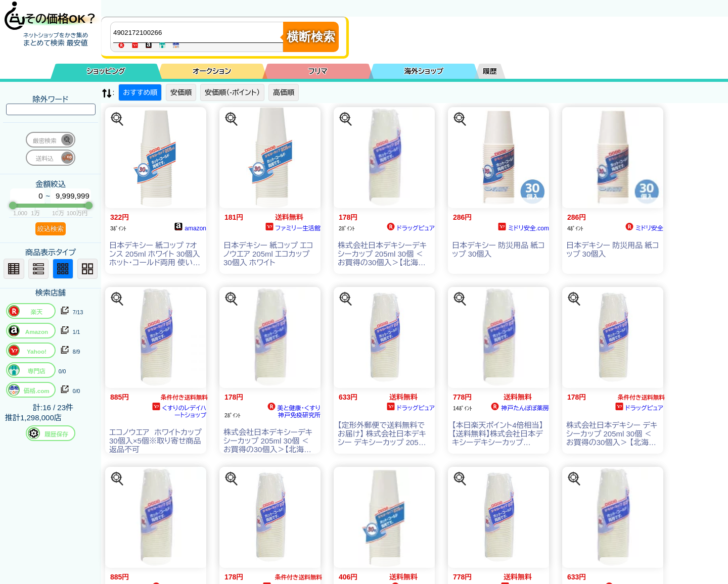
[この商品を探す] (117, 119)
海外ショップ (424, 71)
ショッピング (106, 71)
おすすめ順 (140, 92)
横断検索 (311, 37)
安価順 (181, 92)
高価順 (284, 92)
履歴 (490, 71)
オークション (212, 71)
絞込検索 (51, 229)
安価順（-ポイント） (232, 92)
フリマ (318, 71)
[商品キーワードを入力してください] (199, 32)
